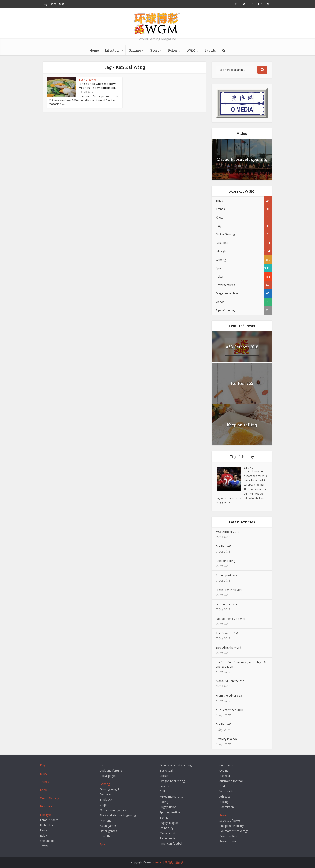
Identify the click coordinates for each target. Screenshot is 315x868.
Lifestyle (112, 50)
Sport (155, 50)
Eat (81, 80)
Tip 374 (248, 468)
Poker (173, 50)
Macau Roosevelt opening (242, 159)
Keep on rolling (242, 425)
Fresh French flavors (229, 590)
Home (94, 50)
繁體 (62, 4)
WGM (191, 50)
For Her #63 (242, 383)
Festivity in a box (227, 739)
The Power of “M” (227, 633)
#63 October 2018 (242, 347)
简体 (53, 4)
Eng (45, 4)
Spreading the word (228, 648)
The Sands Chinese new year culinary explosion (98, 86)
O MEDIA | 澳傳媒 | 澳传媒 (168, 862)
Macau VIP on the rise (230, 681)
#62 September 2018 (229, 710)
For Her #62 (224, 724)
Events (210, 50)
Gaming (135, 50)
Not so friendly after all (231, 619)
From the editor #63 (229, 695)
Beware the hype (227, 604)
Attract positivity (226, 575)
